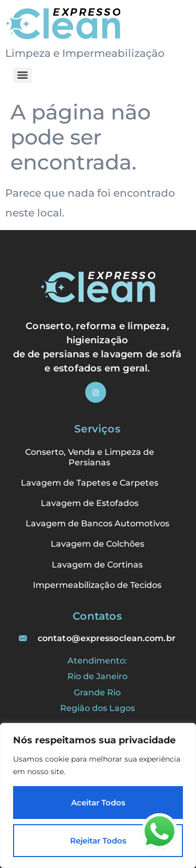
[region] (98, 795)
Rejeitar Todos (98, 841)
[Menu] (22, 75)
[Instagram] (96, 392)
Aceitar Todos (98, 803)
